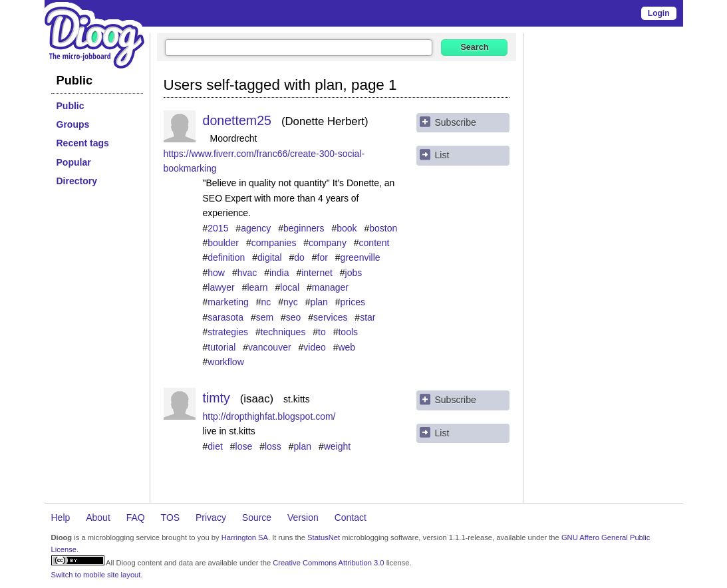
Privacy (211, 517)
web (347, 347)
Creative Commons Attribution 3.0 (328, 563)
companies (274, 243)
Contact (351, 517)
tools (348, 332)
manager (330, 287)
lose (244, 446)
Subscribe (456, 122)
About (98, 517)
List (442, 155)
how (216, 273)
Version (303, 517)
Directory (77, 181)
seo (294, 317)
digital (270, 257)
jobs (354, 273)
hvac (247, 273)
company (328, 243)
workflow (225, 362)
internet (317, 273)
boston (383, 228)
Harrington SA (245, 537)
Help (61, 517)
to (322, 332)
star (367, 317)
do (299, 257)
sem (265, 317)
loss (273, 446)
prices (353, 302)
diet (215, 446)
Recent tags (83, 143)
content (374, 243)
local (290, 287)
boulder (223, 243)
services (330, 317)
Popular (74, 162)
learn (257, 287)
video (314, 347)
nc (266, 302)
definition (226, 257)
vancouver (270, 347)
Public (71, 106)
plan (319, 302)
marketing (228, 302)
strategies (228, 332)
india (279, 273)
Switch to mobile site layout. (97, 575)
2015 (218, 228)
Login (659, 13)
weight (337, 446)
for (323, 257)
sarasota (225, 317)
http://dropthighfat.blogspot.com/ (269, 416)
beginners (304, 228)
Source (257, 517)
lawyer (221, 287)
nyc (291, 302)
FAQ (136, 517)
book (347, 228)
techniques (283, 332)
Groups (73, 124)
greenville (361, 257)
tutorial (221, 347)
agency (256, 228)
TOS (171, 517)
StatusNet (324, 537)
